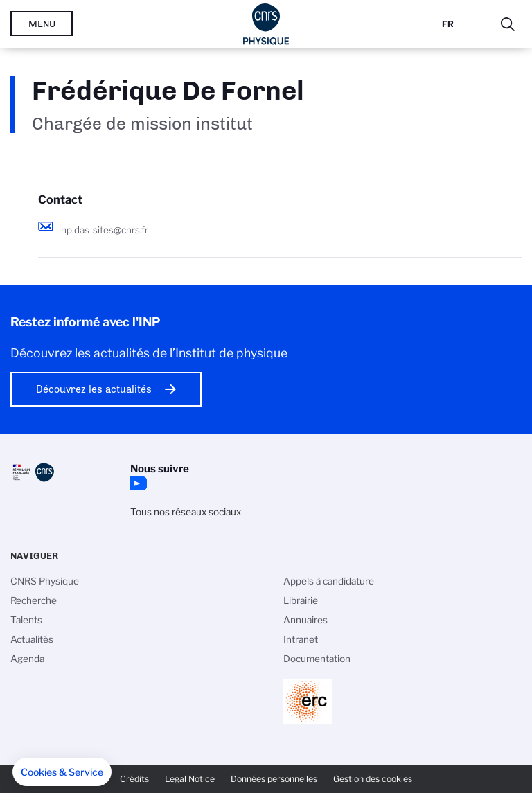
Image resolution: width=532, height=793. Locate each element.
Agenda (27, 659)
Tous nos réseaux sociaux (186, 512)
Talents (26, 620)
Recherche (34, 600)
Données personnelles (274, 779)
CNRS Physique (45, 581)
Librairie (301, 600)
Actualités (32, 639)
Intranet (301, 639)
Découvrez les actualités (94, 389)
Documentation (317, 659)
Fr (448, 24)
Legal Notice (190, 779)
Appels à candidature (329, 581)
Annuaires (305, 620)
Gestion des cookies (373, 779)
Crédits (134, 779)
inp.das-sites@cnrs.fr (104, 230)
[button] (62, 772)
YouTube (137, 483)
